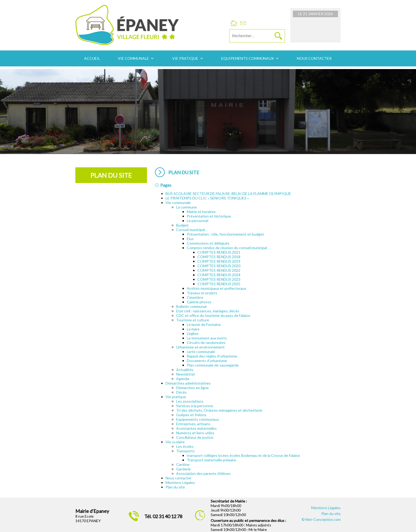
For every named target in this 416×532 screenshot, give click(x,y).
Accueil (92, 58)
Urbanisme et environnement (200, 347)
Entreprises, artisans (193, 424)
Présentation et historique (209, 216)
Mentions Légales (180, 482)
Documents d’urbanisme (207, 361)
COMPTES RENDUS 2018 (219, 257)
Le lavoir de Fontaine (204, 324)
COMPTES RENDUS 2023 (219, 279)
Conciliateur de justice (195, 437)
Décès (181, 392)
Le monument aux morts (207, 338)
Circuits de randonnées (206, 342)
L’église (193, 333)
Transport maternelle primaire (211, 460)
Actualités (185, 370)
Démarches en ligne (192, 388)
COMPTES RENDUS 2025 (219, 284)
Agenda (183, 379)
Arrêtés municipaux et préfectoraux (216, 288)
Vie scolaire (175, 442)
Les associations (190, 401)
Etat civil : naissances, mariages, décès (208, 311)
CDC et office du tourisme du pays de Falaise (213, 315)
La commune (187, 207)
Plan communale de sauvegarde (213, 365)
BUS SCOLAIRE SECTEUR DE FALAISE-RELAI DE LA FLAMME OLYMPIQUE (228, 193)
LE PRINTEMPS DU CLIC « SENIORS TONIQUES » (207, 198)
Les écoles (185, 446)
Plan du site (175, 487)
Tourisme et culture (193, 320)
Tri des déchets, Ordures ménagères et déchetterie (219, 410)
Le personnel (198, 221)
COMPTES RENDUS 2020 (219, 266)
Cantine (183, 464)
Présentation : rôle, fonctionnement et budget (225, 234)
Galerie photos (199, 302)
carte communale (201, 352)
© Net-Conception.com (321, 519)
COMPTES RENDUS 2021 (219, 252)
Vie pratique (185, 58)
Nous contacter (314, 58)
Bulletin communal (191, 306)
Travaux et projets (202, 293)
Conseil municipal (190, 230)
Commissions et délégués (208, 243)
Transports (185, 451)
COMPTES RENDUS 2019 (219, 261)
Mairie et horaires (201, 212)
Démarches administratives (188, 383)
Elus (190, 239)
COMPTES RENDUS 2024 (219, 275)
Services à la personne (195, 406)
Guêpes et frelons (191, 415)
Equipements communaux (248, 58)
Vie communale (133, 58)
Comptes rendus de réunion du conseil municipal (227, 248)
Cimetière (195, 297)
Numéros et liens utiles (195, 433)
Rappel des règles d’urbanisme (212, 356)
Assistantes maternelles (196, 428)
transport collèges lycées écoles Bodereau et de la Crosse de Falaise (243, 455)
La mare (193, 329)
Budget (182, 225)
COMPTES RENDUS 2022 (219, 270)
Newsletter (186, 374)
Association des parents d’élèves (203, 473)
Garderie (183, 469)
